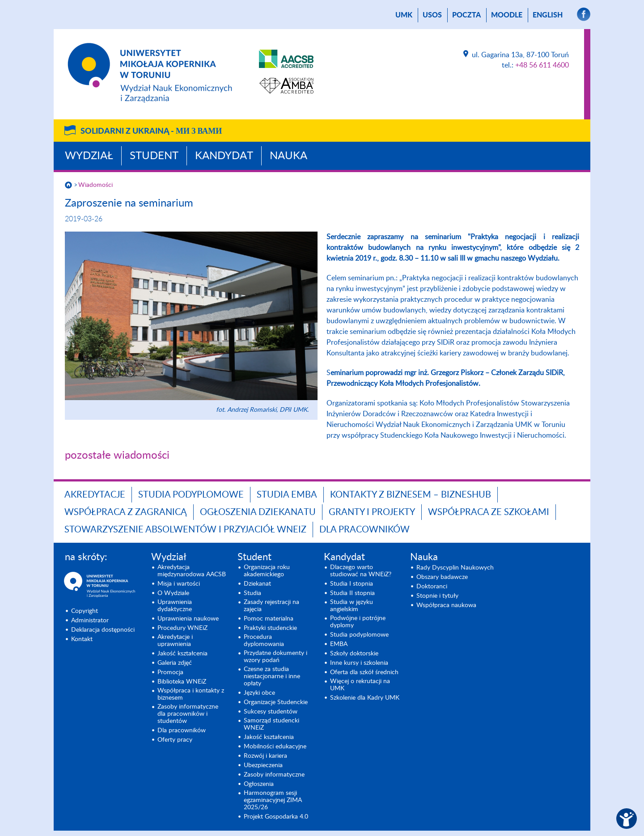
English (548, 15)
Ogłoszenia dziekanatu (258, 512)
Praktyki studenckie (270, 628)
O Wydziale (173, 593)
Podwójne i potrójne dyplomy (358, 622)
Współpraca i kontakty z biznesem (191, 694)
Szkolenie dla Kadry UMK (365, 698)
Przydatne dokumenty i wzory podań (275, 657)
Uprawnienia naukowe (188, 619)
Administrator (90, 621)
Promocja (170, 672)
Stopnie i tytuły (437, 596)
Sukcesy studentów (271, 712)
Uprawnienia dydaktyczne (175, 606)
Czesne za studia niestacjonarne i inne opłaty (272, 676)
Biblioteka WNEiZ (182, 682)
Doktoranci (432, 587)
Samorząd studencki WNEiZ (271, 724)
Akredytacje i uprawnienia (175, 641)
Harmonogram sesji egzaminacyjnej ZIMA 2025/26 (273, 800)
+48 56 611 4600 (542, 65)
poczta (466, 15)
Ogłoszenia (259, 784)
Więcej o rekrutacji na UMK (360, 685)
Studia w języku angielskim (352, 606)
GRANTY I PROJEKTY (372, 512)
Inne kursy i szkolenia (359, 663)
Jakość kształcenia (182, 654)
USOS (432, 15)
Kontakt (82, 639)
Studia (252, 593)
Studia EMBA (287, 495)
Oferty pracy (175, 740)
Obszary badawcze (442, 577)
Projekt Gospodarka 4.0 (276, 817)
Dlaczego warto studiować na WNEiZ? (361, 571)
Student (154, 156)
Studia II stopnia (352, 593)
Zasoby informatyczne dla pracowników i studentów (188, 714)
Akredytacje (95, 495)
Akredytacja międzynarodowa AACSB (192, 571)
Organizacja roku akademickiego (267, 571)
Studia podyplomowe (191, 495)
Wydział (89, 156)
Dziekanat (257, 584)
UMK (404, 15)
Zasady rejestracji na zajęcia (271, 606)
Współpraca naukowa (446, 605)
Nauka (288, 156)
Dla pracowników (364, 530)
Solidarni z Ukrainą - (151, 131)
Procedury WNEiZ (182, 628)
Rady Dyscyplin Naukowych (455, 568)
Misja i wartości (179, 584)
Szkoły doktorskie (354, 654)
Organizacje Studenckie (276, 702)
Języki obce (259, 693)
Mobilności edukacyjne (275, 747)
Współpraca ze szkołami (489, 512)
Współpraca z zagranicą (126, 512)
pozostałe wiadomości (117, 456)
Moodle (507, 15)
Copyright (85, 611)
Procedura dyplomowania (264, 641)
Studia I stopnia (352, 584)
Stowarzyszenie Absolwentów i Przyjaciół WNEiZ (185, 530)
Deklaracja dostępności (103, 630)
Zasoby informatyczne (274, 775)
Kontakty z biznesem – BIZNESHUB (411, 495)
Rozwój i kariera (265, 756)
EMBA (339, 644)
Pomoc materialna (269, 619)
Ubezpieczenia (263, 765)
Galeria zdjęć (175, 663)
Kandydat (224, 156)
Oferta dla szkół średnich (364, 672)
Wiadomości (95, 185)
